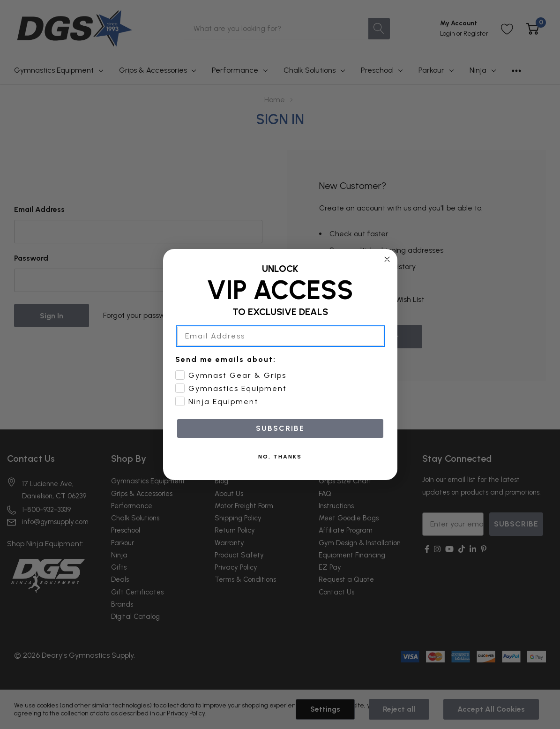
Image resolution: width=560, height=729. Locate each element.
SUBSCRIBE (280, 428)
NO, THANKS (280, 457)
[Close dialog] (387, 259)
